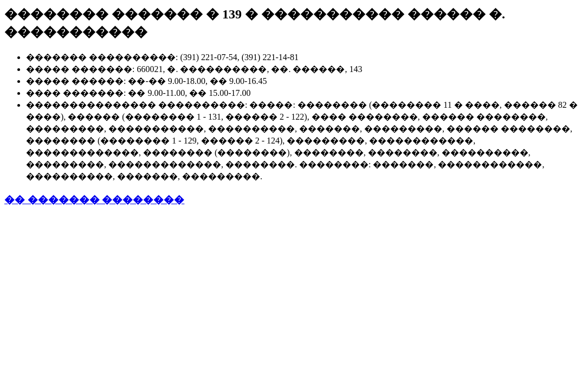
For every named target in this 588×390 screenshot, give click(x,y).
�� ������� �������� (94, 200)
